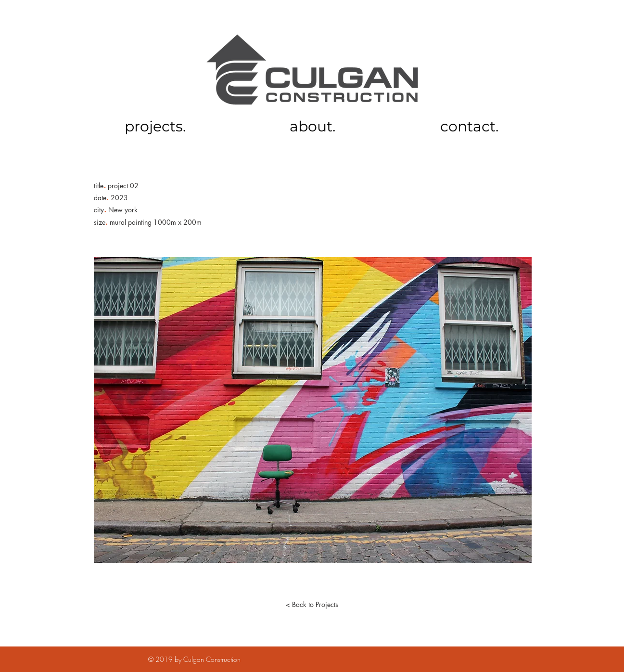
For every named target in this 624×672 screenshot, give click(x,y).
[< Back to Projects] (312, 605)
